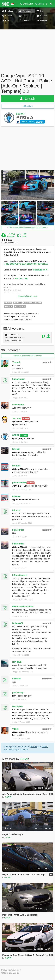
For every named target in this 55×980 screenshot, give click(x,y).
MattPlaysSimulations (23, 606)
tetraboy (16, 510)
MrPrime (16, 466)
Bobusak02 (18, 623)
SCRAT (21, 114)
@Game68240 (19, 422)
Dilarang (26, 418)
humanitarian (19, 379)
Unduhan (11, 236)
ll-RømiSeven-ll (20, 575)
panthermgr (18, 692)
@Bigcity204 (18, 732)
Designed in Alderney (11, 970)
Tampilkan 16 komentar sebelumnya (27, 356)
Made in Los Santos (10, 973)
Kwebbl (16, 449)
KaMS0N (16, 679)
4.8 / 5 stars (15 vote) (9, 243)
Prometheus (18, 404)
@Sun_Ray (18, 438)
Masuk (34, 747)
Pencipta (24, 435)
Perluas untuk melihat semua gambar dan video (28, 228)
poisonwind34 (19, 482)
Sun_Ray (17, 418)
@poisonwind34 (20, 500)
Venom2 (16, 362)
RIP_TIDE (17, 662)
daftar (45, 747)
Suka (24, 236)
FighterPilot (18, 530)
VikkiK (15, 729)
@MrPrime (17, 486)
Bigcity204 (17, 706)
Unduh (28, 99)
